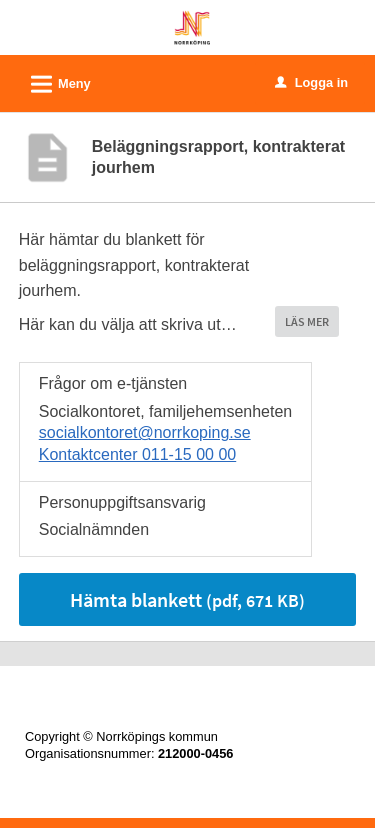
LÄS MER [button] (307, 321)
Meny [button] (54, 81)
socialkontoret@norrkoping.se (145, 432)
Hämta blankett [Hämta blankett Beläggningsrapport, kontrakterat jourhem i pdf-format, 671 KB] (187, 599)
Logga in (311, 82)
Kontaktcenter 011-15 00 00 (137, 454)
